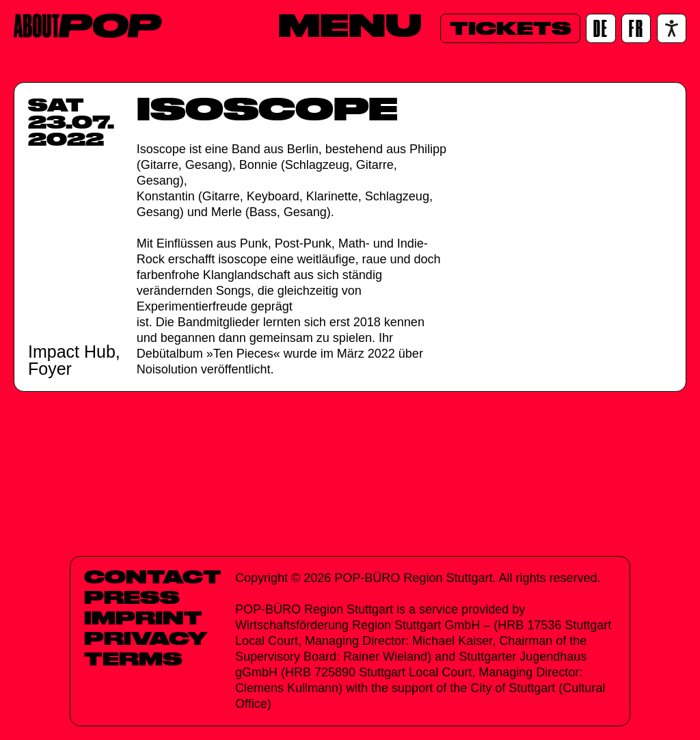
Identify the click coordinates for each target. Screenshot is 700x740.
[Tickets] (510, 28)
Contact (153, 577)
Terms (133, 659)
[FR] (636, 28)
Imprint (143, 618)
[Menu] (350, 25)
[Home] (88, 26)
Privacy (146, 638)
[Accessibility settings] (672, 28)
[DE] (601, 28)
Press (132, 597)
